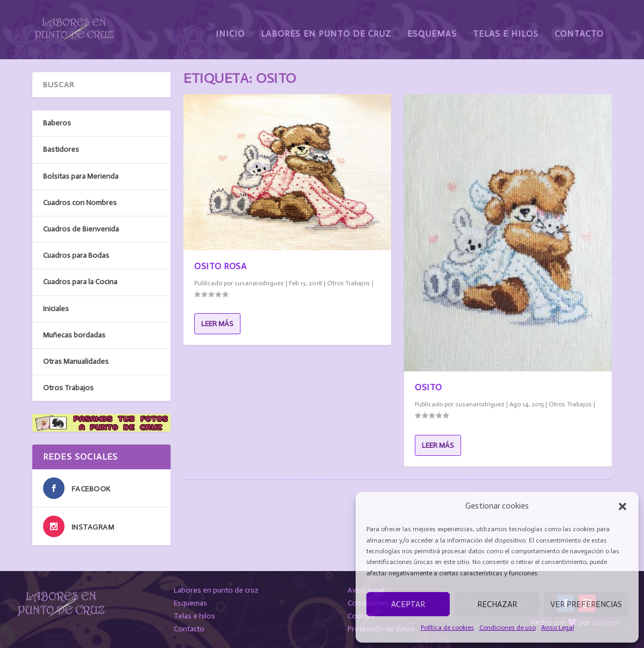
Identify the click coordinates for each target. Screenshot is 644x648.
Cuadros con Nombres (80, 203)
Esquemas (432, 26)
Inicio (230, 26)
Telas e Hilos (506, 26)
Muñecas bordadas (74, 334)
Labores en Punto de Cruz (326, 26)
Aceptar (408, 604)
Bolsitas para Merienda (81, 176)
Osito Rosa (220, 266)
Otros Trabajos (349, 283)
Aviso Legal (558, 628)
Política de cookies (447, 628)
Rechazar (497, 604)
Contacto (579, 26)
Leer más (217, 324)
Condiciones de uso (508, 628)
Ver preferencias (586, 604)
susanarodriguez (259, 283)
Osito (429, 387)
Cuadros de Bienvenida (81, 229)
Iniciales (56, 308)
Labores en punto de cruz (216, 590)
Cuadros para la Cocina (80, 282)
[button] (622, 506)
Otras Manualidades (76, 361)
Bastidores (61, 149)
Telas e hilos (194, 616)
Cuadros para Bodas (76, 255)
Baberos (57, 123)
